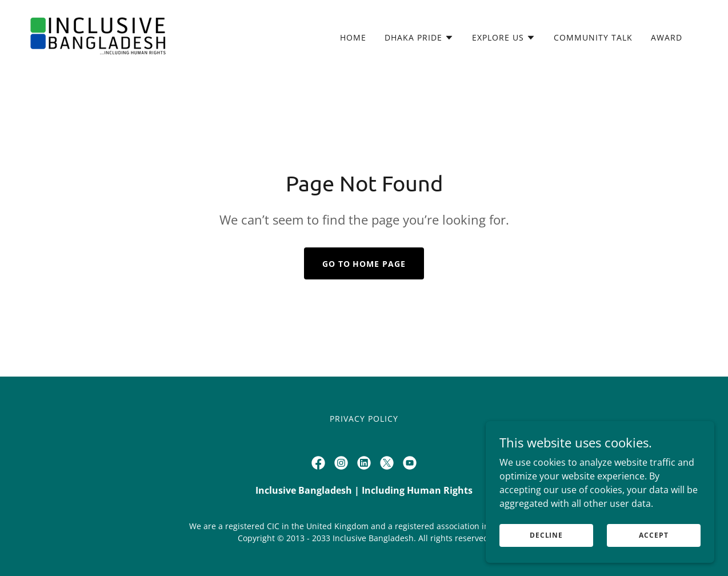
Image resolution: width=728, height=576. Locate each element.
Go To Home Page (364, 264)
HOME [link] (353, 37)
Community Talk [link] (593, 37)
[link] (99, 35)
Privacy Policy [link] (364, 419)
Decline (546, 535)
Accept (653, 535)
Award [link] (667, 37)
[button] (419, 38)
